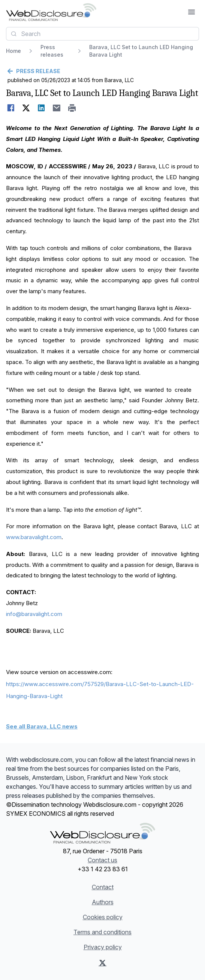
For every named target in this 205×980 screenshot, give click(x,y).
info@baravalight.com (34, 614)
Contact (103, 887)
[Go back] (102, 71)
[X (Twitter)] (102, 963)
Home (13, 51)
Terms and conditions (102, 932)
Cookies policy (103, 917)
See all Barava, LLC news (42, 726)
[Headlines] (51, 12)
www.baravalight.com (34, 537)
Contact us (102, 860)
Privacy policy (103, 947)
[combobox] (102, 34)
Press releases (52, 51)
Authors (103, 902)
